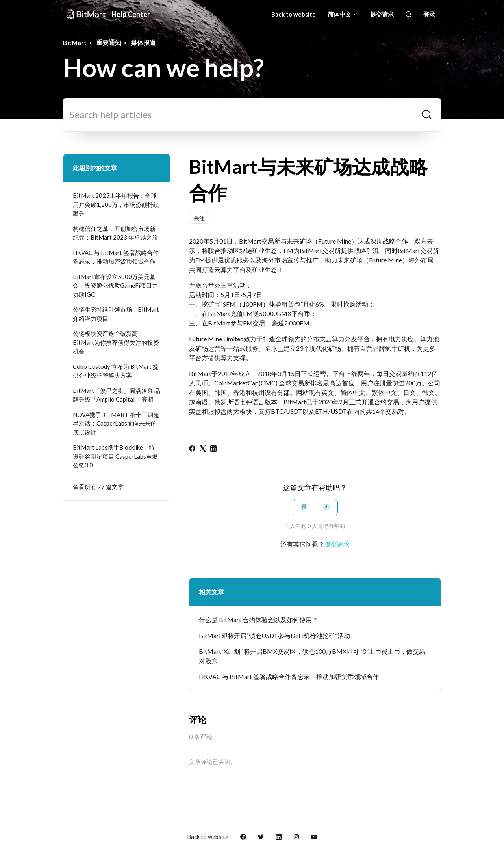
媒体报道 (143, 42)
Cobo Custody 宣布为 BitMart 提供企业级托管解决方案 (116, 371)
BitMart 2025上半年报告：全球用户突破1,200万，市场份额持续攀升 (116, 204)
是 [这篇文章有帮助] (304, 507)
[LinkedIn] (213, 449)
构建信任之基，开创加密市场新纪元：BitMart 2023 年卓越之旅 (115, 233)
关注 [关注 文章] (199, 218)
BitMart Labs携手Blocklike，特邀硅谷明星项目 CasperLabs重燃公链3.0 (115, 456)
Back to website (294, 14)
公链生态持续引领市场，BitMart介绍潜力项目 (116, 314)
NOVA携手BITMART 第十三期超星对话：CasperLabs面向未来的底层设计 (116, 423)
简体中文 (343, 14)
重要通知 (109, 42)
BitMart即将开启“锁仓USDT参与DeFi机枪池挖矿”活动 (274, 635)
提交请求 (382, 14)
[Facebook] (192, 449)
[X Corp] (203, 449)
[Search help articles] (252, 115)
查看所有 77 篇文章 (98, 487)
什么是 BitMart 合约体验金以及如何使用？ (258, 620)
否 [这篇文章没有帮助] (326, 507)
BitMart (75, 42)
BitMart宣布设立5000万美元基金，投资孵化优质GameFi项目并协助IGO (115, 285)
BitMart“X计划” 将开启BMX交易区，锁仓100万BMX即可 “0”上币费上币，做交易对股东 (312, 656)
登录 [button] (429, 14)
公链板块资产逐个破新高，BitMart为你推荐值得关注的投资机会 (116, 342)
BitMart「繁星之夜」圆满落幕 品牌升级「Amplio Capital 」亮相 (117, 395)
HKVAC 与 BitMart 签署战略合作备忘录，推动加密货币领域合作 (289, 676)
